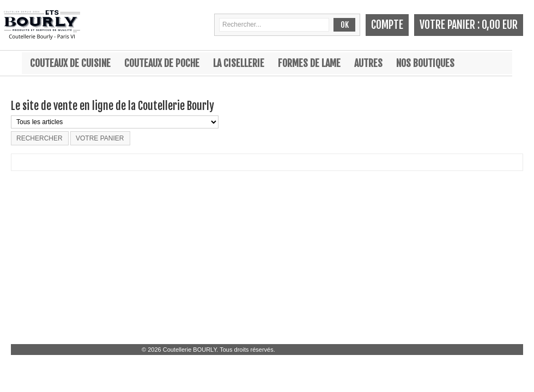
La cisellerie (239, 63)
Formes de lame (309, 63)
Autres (368, 63)
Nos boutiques (425, 63)
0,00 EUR (500, 25)
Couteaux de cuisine (70, 63)
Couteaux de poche (162, 63)
